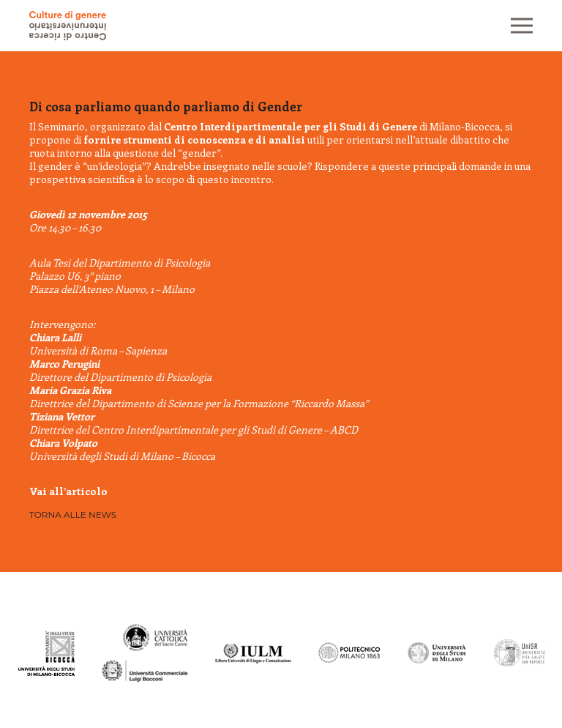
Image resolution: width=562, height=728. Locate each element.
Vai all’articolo (68, 491)
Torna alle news (73, 515)
